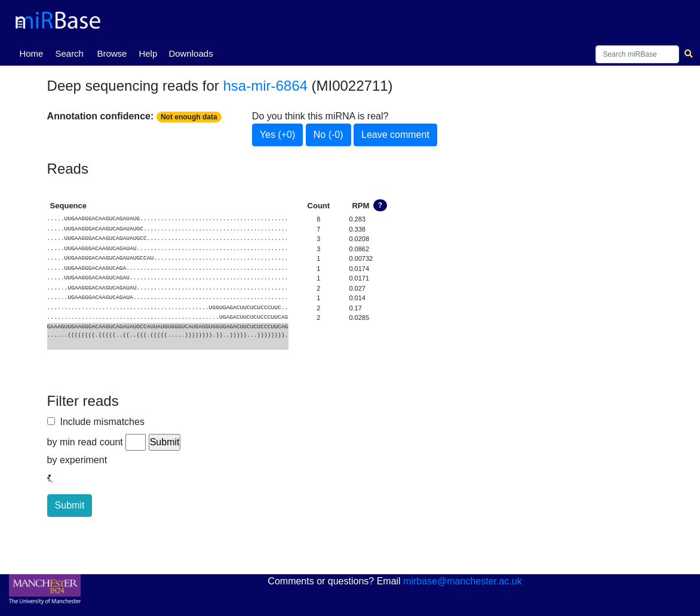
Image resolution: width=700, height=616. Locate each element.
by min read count (85, 442)
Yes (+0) (277, 135)
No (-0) (328, 135)
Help (148, 53)
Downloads (191, 53)
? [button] (380, 205)
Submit (70, 505)
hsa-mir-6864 (265, 86)
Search (69, 53)
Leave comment (395, 135)
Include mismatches (100, 422)
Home (33, 53)
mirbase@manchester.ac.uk (463, 581)
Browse (112, 53)
